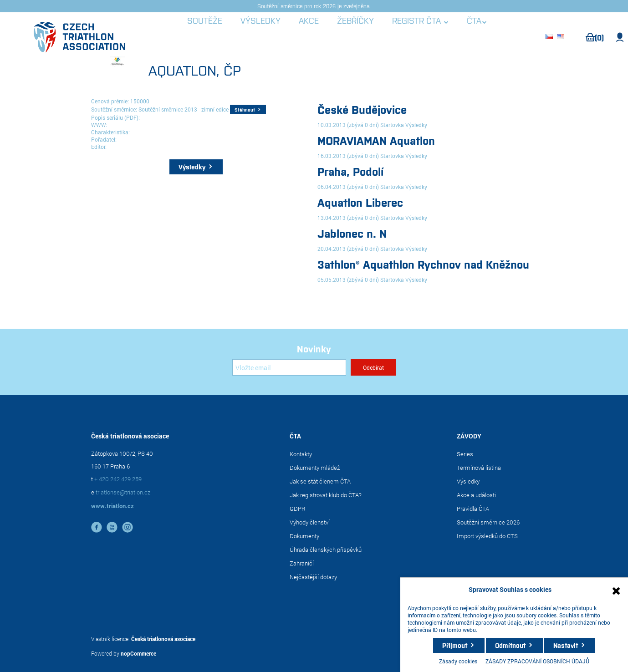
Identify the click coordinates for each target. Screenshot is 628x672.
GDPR (298, 509)
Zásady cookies (458, 661)
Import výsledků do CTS (487, 536)
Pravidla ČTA (473, 509)
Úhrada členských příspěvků (326, 550)
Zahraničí (302, 563)
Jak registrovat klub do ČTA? (326, 495)
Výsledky (192, 167)
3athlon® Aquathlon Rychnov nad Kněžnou (423, 264)
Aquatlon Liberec (360, 202)
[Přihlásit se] (289, 367)
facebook (97, 527)
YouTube (112, 527)
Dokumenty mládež (315, 468)
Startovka (392, 125)
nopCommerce (138, 653)
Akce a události (476, 495)
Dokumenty (304, 536)
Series (465, 454)
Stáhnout (245, 109)
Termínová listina (479, 468)
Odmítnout (510, 645)
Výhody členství (310, 522)
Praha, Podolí (350, 171)
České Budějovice (362, 109)
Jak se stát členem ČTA (320, 481)
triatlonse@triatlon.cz (123, 492)
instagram (128, 527)
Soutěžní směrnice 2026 (488, 522)
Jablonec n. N (352, 233)
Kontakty (301, 454)
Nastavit (566, 645)
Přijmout (455, 645)
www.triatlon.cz (112, 506)
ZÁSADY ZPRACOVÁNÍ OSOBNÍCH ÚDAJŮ (537, 661)
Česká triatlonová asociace (163, 639)
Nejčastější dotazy (313, 577)
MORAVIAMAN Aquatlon (376, 140)
